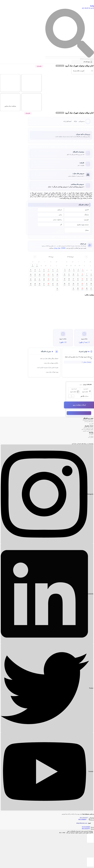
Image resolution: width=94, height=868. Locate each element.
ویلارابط (92, 6)
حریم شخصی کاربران (88, 431)
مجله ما (91, 434)
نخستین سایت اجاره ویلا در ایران (88, 8)
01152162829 (86, 827)
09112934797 (86, 829)
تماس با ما (91, 437)
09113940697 (82, 820)
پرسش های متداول (88, 428)
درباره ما (91, 436)
